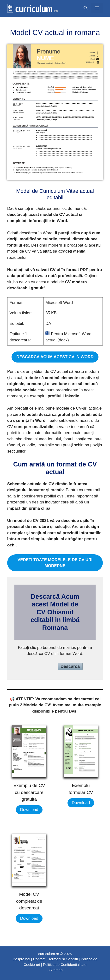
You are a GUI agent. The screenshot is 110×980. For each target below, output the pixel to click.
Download (29, 810)
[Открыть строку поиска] (86, 8)
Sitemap (56, 970)
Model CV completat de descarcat (29, 901)
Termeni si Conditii (63, 959)
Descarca (70, 666)
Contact (39, 959)
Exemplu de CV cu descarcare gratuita (29, 792)
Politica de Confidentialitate (65, 965)
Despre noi (21, 959)
